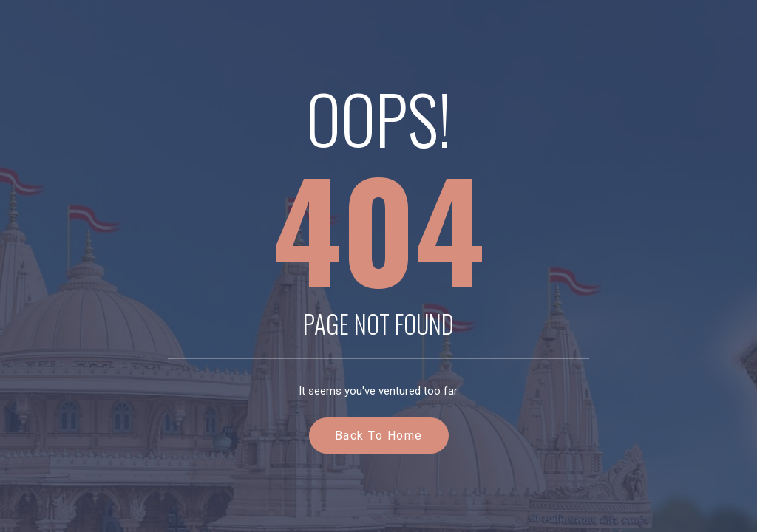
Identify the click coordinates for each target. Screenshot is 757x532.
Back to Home (379, 436)
